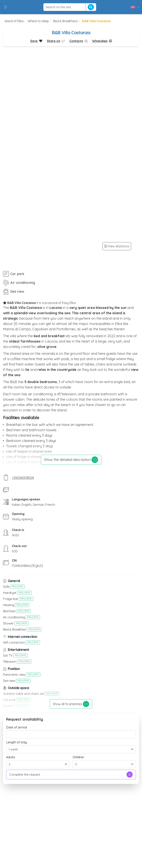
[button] (6, 7)
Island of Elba (14, 21)
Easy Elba (69, 303)
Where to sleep (38, 21)
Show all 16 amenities (71, 704)
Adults (11, 757)
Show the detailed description (71, 460)
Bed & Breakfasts (65, 21)
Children (78, 757)
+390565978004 (23, 478)
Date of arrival (17, 727)
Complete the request (71, 775)
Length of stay (17, 742)
